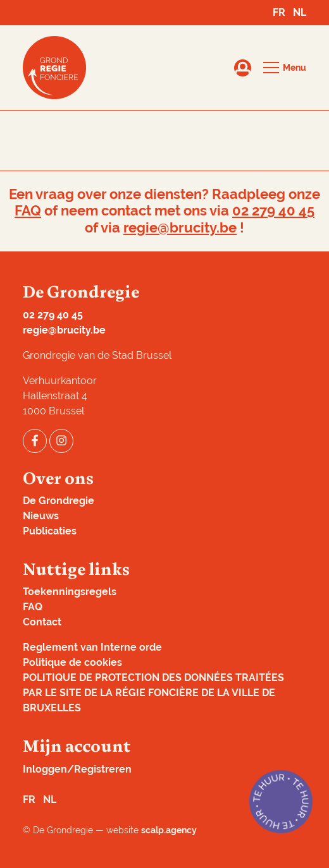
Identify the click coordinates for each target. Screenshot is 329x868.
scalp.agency (169, 830)
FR (279, 12)
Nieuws (41, 516)
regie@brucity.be (180, 228)
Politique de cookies (72, 662)
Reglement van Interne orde (92, 647)
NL (300, 12)
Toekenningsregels (70, 592)
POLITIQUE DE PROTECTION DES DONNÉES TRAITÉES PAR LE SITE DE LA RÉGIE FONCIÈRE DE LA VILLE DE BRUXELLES (153, 693)
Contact (42, 622)
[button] (285, 68)
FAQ (28, 211)
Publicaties (50, 531)
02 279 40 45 (273, 211)
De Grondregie (59, 501)
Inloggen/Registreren (77, 769)
